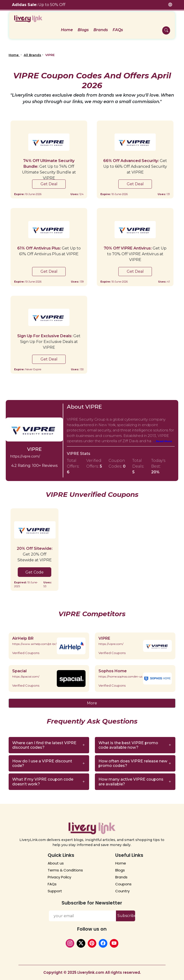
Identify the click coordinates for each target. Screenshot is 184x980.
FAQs (52, 884)
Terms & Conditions (65, 870)
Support (55, 891)
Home (14, 55)
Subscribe (126, 916)
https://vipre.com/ (25, 456)
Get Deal (49, 184)
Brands (121, 877)
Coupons (123, 884)
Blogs (120, 870)
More (92, 703)
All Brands (32, 55)
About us (56, 863)
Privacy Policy (59, 877)
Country (122, 891)
